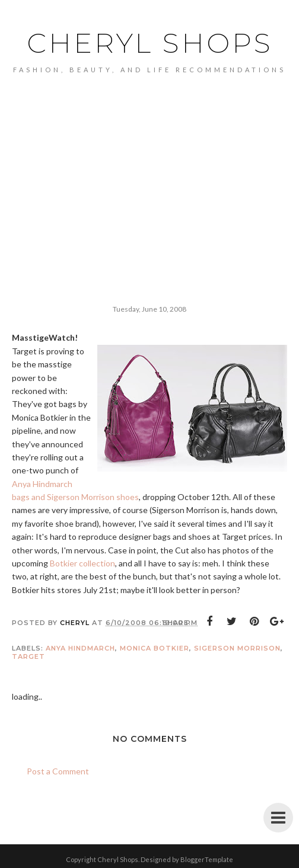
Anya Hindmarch (80, 648)
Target (28, 656)
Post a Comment (58, 771)
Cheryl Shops (150, 43)
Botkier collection (82, 563)
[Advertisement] (149, 162)
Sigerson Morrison (237, 648)
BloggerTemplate (207, 859)
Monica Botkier (155, 648)
